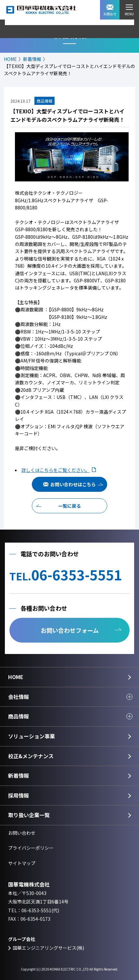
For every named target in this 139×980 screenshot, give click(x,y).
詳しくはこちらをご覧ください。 (56, 470)
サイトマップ (22, 863)
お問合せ (110, 10)
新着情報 (32, 59)
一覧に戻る (69, 506)
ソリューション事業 (32, 736)
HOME (10, 59)
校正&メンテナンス (31, 756)
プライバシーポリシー (31, 848)
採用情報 (19, 795)
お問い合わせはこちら (73, 484)
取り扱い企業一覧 (29, 815)
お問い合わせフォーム (70, 630)
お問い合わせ (22, 833)
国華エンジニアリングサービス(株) (48, 948)
